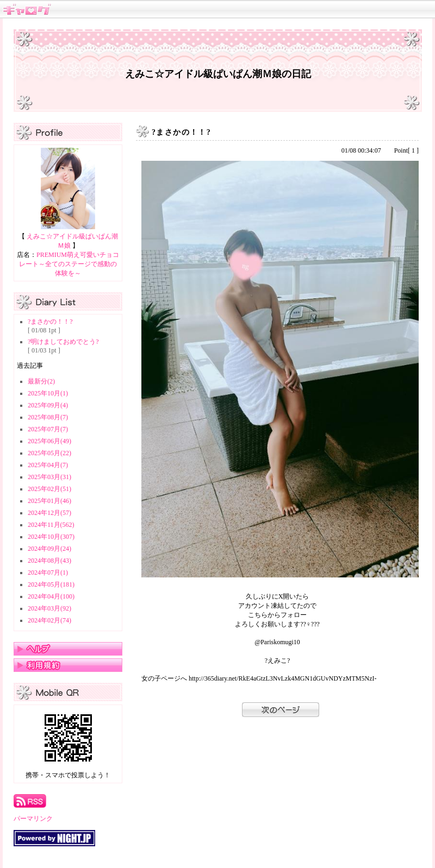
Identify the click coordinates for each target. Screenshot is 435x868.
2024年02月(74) (49, 620)
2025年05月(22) (49, 453)
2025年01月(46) (49, 501)
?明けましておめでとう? (63, 342)
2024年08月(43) (49, 561)
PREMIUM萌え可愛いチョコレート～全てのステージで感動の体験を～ (69, 264)
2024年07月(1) (48, 573)
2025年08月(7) (48, 417)
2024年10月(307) (51, 537)
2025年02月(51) (49, 489)
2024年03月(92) (49, 608)
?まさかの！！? (50, 322)
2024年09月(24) (49, 549)
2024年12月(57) (49, 513)
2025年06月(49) (49, 441)
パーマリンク (33, 819)
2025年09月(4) (48, 405)
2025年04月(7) (48, 465)
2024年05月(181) (51, 584)
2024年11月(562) (51, 525)
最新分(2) (41, 381)
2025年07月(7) (48, 429)
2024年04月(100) (51, 596)
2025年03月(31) (49, 477)
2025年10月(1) (48, 393)
